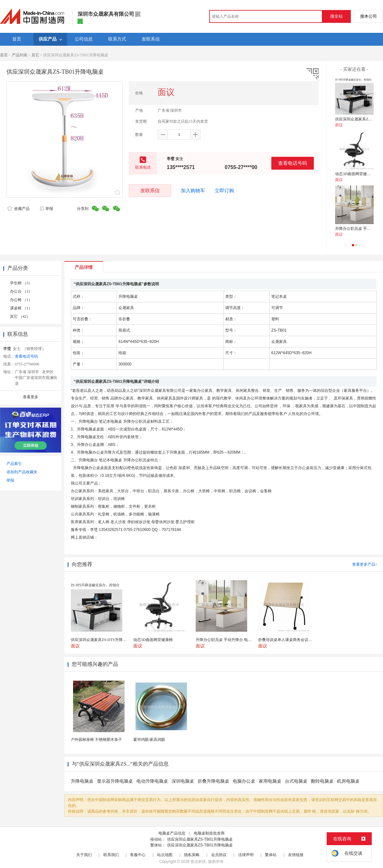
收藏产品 (18, 209)
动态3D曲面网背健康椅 (355, 174)
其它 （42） (20, 316)
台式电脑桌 (296, 781)
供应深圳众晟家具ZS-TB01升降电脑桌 (200, 839)
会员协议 (219, 855)
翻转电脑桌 (322, 781)
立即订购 (224, 191)
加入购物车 (193, 191)
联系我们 (111, 855)
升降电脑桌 (82, 781)
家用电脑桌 (270, 781)
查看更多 (31, 397)
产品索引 (14, 464)
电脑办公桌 (244, 781)
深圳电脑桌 (183, 781)
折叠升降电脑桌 (213, 781)
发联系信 (150, 190)
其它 (35, 55)
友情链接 (296, 855)
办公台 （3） (21, 291)
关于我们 (84, 855)
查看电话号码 (293, 163)
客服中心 (138, 855)
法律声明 (246, 855)
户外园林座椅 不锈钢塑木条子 (96, 740)
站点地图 (165, 855)
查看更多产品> (365, 564)
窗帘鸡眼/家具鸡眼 (149, 740)
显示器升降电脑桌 (115, 781)
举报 (46, 209)
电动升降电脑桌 (152, 781)
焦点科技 (198, 862)
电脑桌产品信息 (172, 833)
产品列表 (20, 55)
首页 (4, 55)
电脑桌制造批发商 (209, 833)
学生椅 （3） (21, 283)
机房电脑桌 (348, 781)
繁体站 (271, 855)
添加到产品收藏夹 (22, 472)
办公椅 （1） (21, 300)
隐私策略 (192, 855)
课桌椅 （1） (21, 308)
